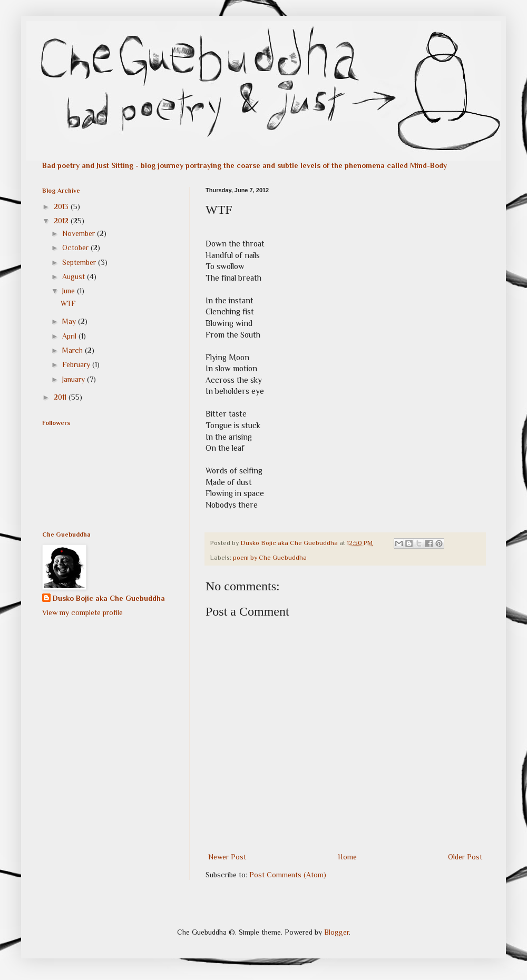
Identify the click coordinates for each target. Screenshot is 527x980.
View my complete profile (82, 612)
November (80, 233)
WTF (68, 303)
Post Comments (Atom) (288, 875)
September (80, 262)
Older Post (465, 857)
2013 (62, 206)
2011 (61, 397)
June (70, 291)
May (70, 321)
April (70, 336)
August (75, 276)
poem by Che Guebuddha (270, 558)
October (76, 248)
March (74, 350)
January (75, 379)
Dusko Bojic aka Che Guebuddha (109, 598)
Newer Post (227, 857)
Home (347, 857)
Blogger (336, 932)
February (77, 364)
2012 (62, 221)
